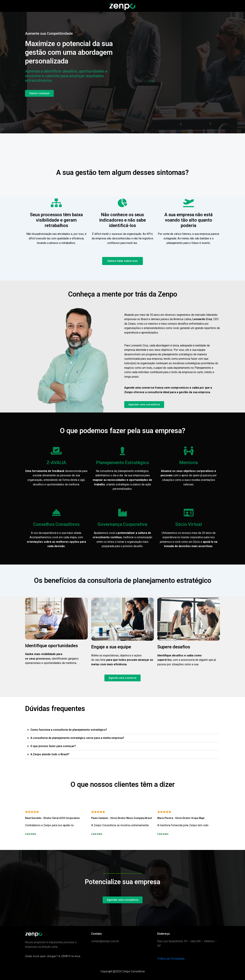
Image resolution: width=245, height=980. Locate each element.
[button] (122, 730)
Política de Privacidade (171, 959)
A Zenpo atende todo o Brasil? (50, 754)
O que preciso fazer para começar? (54, 746)
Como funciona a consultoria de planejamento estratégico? (69, 730)
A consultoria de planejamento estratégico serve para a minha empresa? (78, 738)
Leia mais (31, 834)
